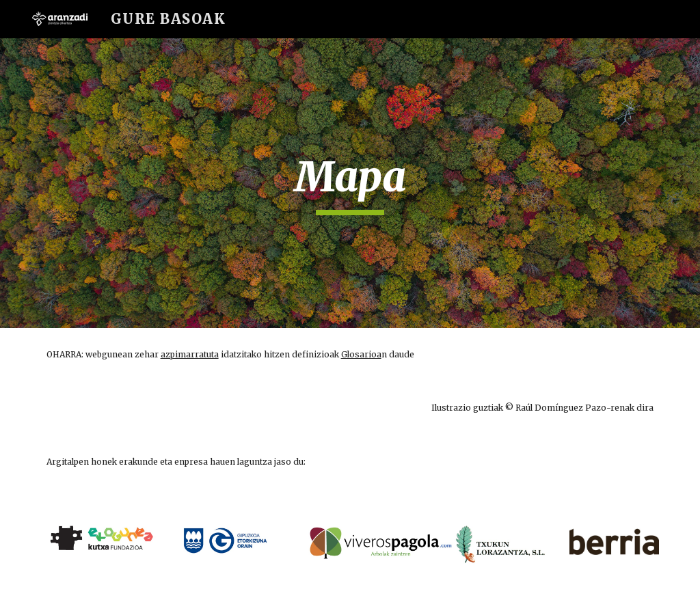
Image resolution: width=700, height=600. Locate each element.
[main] (350, 183)
